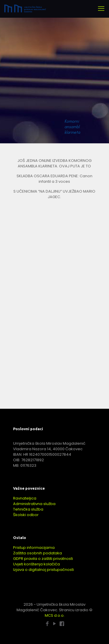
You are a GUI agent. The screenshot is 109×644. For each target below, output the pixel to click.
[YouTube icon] (55, 624)
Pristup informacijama (34, 548)
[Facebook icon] (47, 624)
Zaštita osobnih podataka (37, 553)
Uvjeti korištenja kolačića (36, 564)
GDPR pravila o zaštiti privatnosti (43, 559)
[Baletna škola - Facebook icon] (62, 624)
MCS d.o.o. (55, 615)
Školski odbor (26, 515)
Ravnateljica (25, 498)
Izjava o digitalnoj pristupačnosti (43, 570)
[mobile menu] (101, 9)
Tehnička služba (28, 509)
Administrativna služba (34, 504)
